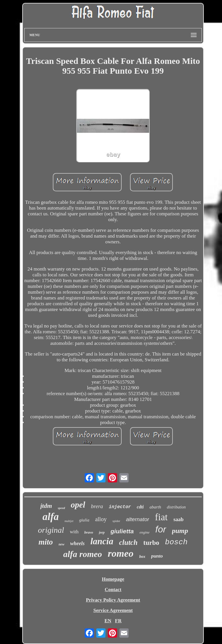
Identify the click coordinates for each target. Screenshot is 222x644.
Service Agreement (113, 610)
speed (61, 508)
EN (108, 621)
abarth (155, 507)
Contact (113, 590)
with (74, 532)
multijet (69, 521)
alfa (51, 517)
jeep (102, 532)
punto (157, 556)
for (161, 529)
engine (145, 532)
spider (116, 521)
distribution (176, 507)
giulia (84, 520)
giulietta (122, 531)
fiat (161, 517)
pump (180, 531)
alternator (138, 519)
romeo (121, 553)
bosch (176, 542)
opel (78, 505)
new (62, 544)
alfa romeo (83, 554)
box (142, 557)
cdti (140, 507)
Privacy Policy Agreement (113, 600)
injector (120, 507)
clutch (128, 542)
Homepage (113, 579)
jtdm (46, 506)
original (51, 530)
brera (97, 506)
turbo (151, 543)
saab (178, 519)
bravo (89, 532)
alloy (101, 519)
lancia (102, 541)
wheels (77, 543)
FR (118, 621)
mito (46, 542)
